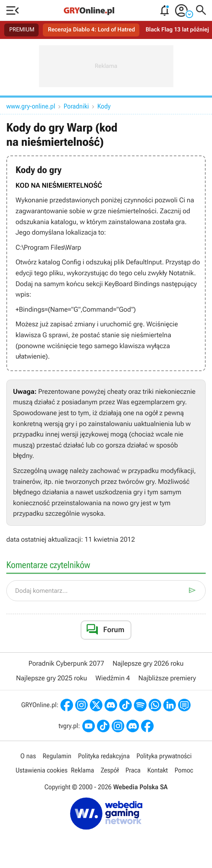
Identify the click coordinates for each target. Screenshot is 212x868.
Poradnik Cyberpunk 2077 (66, 663)
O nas (28, 756)
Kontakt (158, 770)
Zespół (110, 770)
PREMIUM (22, 30)
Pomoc (184, 770)
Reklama (82, 770)
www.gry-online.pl (31, 106)
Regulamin (57, 756)
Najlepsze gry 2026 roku (148, 663)
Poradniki (76, 106)
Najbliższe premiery (167, 678)
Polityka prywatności (164, 756)
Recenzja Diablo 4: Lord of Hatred (92, 30)
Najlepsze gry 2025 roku (51, 678)
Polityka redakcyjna (104, 756)
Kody (104, 106)
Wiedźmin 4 (113, 678)
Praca (133, 770)
